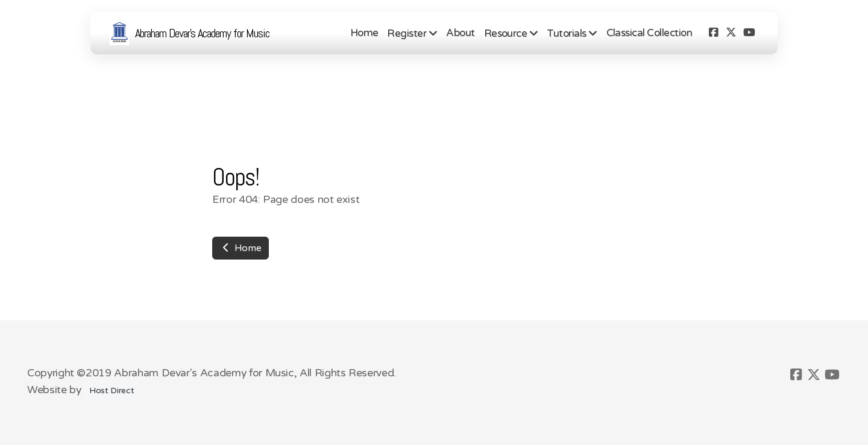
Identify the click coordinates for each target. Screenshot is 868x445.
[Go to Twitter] (731, 33)
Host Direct (112, 391)
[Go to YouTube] (749, 33)
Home (241, 248)
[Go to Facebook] (713, 33)
